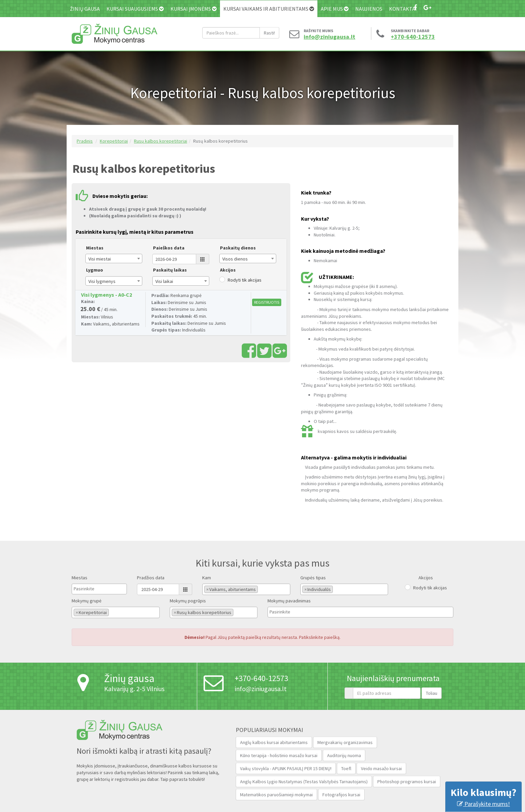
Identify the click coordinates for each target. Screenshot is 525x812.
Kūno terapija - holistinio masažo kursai (279, 755)
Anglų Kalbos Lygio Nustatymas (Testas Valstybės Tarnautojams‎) (304, 782)
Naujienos (369, 9)
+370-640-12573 (413, 37)
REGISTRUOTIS (267, 302)
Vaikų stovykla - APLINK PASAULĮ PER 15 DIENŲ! (286, 768)
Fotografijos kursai (341, 795)
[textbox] (90, 589)
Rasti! (269, 33)
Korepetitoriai (114, 141)
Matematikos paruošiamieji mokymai (276, 795)
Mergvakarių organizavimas (345, 742)
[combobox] (114, 259)
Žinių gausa (85, 9)
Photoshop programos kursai (407, 782)
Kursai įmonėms (194, 9)
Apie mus (335, 9)
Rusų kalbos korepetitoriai (161, 141)
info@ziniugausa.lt (328, 37)
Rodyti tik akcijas (245, 280)
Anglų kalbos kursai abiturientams (274, 742)
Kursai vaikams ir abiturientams (269, 9)
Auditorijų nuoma (344, 755)
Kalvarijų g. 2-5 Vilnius (134, 689)
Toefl (346, 768)
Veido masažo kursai (381, 768)
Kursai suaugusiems (135, 9)
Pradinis (85, 141)
